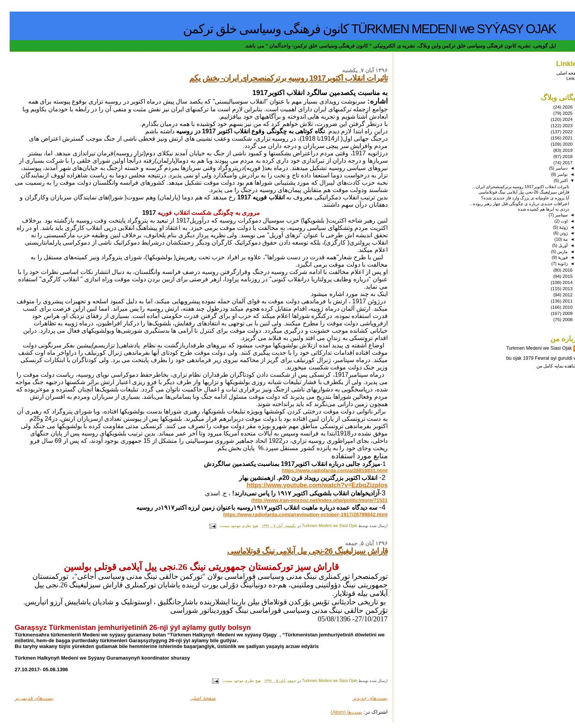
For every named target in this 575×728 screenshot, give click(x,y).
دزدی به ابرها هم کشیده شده (534, 209)
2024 (557, 119)
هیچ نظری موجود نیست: (228, 526)
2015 (557, 276)
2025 (557, 113)
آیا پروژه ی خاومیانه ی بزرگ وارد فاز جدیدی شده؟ (515, 198)
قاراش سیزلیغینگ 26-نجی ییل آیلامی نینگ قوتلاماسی (298, 551)
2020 (557, 144)
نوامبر (552, 174)
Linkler (563, 78)
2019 (557, 150)
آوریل (553, 245)
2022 (557, 132)
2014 (557, 282)
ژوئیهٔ (553, 227)
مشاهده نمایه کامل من (548, 366)
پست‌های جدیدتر (360, 698)
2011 (557, 301)
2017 (557, 162)
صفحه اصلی (558, 73)
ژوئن (553, 233)
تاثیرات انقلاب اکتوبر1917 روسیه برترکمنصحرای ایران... (511, 187)
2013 (557, 288)
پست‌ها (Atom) (337, 712)
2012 (557, 295)
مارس (552, 252)
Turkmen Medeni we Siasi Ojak (529, 348)
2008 (557, 319)
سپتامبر (551, 215)
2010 (557, 307)
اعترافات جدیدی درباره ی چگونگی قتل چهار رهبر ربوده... (510, 204)
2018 (557, 156)
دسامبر (551, 168)
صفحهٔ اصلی (193, 698)
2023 (557, 125)
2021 (557, 138)
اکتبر (554, 180)
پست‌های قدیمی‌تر (25, 698)
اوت (554, 221)
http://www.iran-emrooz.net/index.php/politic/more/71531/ (310, 500)
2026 (557, 107)
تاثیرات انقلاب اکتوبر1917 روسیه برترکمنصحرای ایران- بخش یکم (279, 78)
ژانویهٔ (552, 264)
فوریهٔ (553, 257)
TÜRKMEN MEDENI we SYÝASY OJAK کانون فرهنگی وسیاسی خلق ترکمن (360, 29)
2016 (557, 270)
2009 (557, 313)
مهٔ (555, 239)
